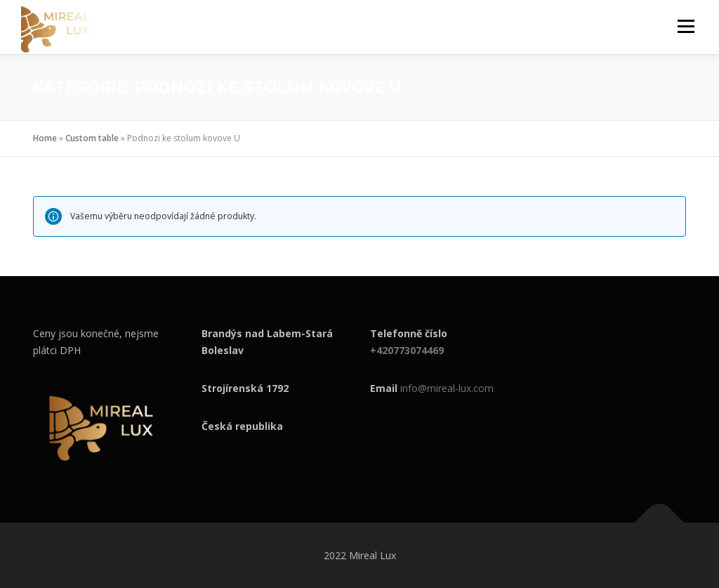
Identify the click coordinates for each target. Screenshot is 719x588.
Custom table (92, 138)
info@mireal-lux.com (447, 388)
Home (45, 138)
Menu (686, 26)
